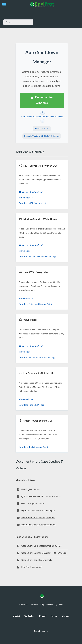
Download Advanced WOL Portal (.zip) (37, 357)
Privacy (43, 616)
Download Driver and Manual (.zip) (35, 304)
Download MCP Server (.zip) (32, 203)
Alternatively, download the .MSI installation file (42, 117)
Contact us (29, 616)
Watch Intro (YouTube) (31, 192)
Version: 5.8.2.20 (42, 129)
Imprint (16, 616)
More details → (26, 198)
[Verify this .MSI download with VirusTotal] (42, 121)
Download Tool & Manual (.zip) (33, 447)
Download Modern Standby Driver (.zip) (38, 256)
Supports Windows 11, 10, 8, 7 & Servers (42, 136)
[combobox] (18, 22)
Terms (54, 616)
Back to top (41, 631)
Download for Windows (42, 100)
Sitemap (66, 616)
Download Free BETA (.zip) (32, 405)
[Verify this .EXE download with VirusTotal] (43, 112)
